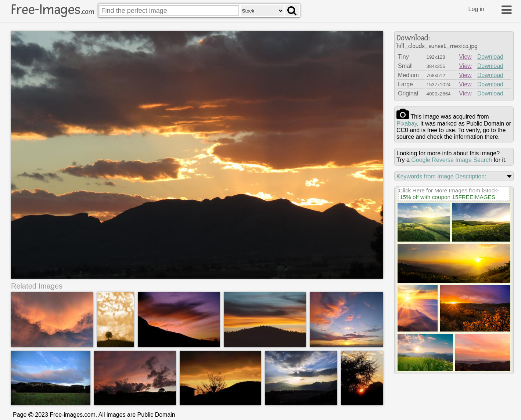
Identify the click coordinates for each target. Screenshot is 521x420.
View (465, 57)
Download (490, 57)
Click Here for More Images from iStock (448, 190)
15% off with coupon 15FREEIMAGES (448, 197)
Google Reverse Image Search (452, 160)
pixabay (407, 124)
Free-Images (53, 10)
